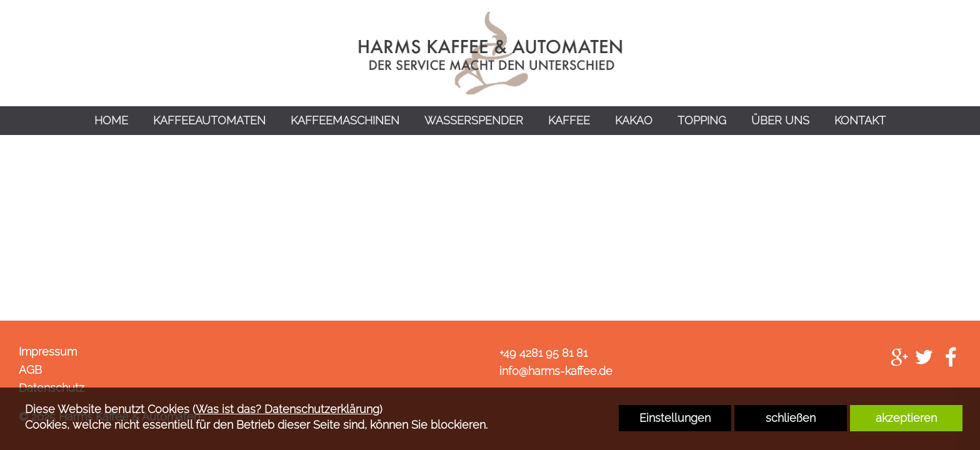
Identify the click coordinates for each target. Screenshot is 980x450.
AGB (30, 370)
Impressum (48, 352)
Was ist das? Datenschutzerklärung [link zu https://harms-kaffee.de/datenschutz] (287, 409)
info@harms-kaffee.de (556, 371)
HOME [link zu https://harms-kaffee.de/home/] (111, 120)
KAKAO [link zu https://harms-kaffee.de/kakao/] (634, 120)
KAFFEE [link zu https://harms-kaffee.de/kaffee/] (569, 120)
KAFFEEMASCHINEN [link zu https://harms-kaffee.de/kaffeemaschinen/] (345, 120)
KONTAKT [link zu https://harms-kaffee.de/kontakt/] (860, 120)
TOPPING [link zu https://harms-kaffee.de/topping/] (702, 120)
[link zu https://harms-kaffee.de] (490, 53)
